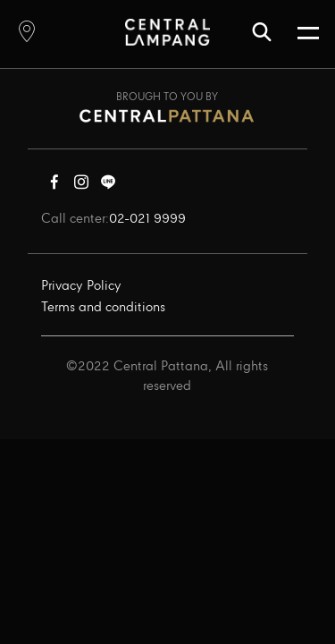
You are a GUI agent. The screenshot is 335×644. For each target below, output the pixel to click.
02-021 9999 (147, 219)
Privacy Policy (81, 286)
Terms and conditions (103, 308)
